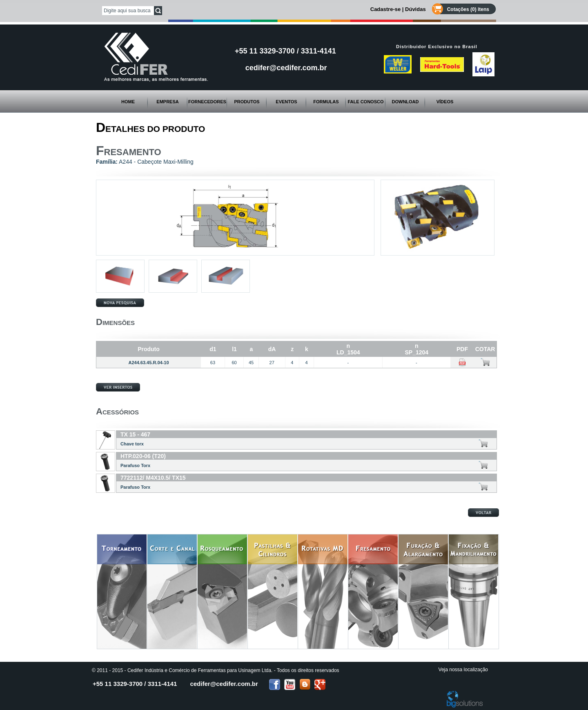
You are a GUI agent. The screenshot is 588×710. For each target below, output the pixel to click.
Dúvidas (415, 9)
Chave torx (132, 444)
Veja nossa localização (463, 670)
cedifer (224, 684)
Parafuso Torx (135, 465)
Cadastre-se (385, 9)
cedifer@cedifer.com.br (286, 68)
